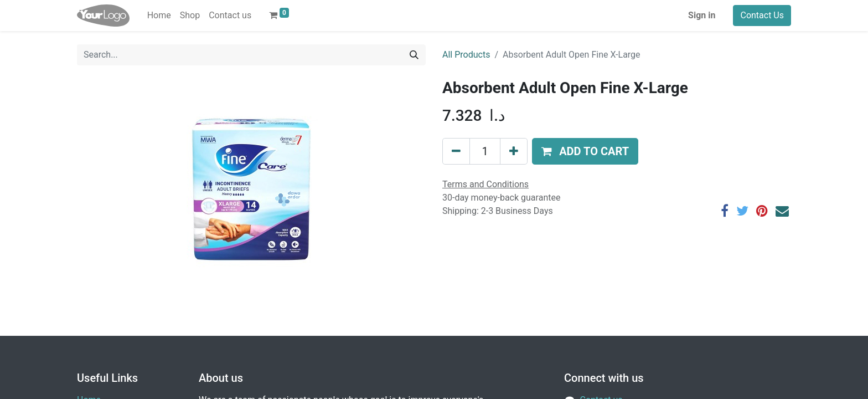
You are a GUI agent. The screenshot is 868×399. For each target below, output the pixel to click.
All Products (466, 55)
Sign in (702, 15)
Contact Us (762, 15)
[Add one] (514, 151)
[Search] (414, 55)
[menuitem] (159, 16)
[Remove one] (456, 151)
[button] (585, 151)
